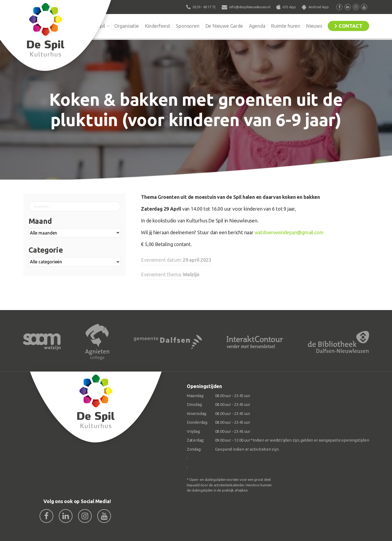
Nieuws (314, 26)
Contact (351, 26)
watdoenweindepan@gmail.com (289, 232)
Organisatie (127, 26)
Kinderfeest (158, 26)
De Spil (98, 26)
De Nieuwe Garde (224, 26)
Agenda (257, 26)
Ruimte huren (286, 26)
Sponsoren (187, 26)
